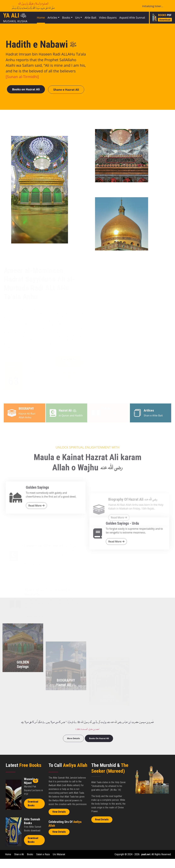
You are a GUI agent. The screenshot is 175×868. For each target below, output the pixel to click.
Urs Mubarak (59, 864)
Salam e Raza (43, 864)
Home (39, 19)
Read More (36, 537)
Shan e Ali (19, 864)
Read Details (102, 829)
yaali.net (146, 864)
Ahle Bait (94, 21)
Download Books (33, 813)
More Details (81, 744)
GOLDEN (23, 705)
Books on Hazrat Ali (28, 98)
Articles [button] (52, 19)
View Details (59, 821)
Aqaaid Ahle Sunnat (132, 21)
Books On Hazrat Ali (93, 744)
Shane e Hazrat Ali (74, 98)
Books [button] (68, 19)
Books (30, 864)
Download (165, 24)
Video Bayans (110, 21)
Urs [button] (82, 19)
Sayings (23, 709)
